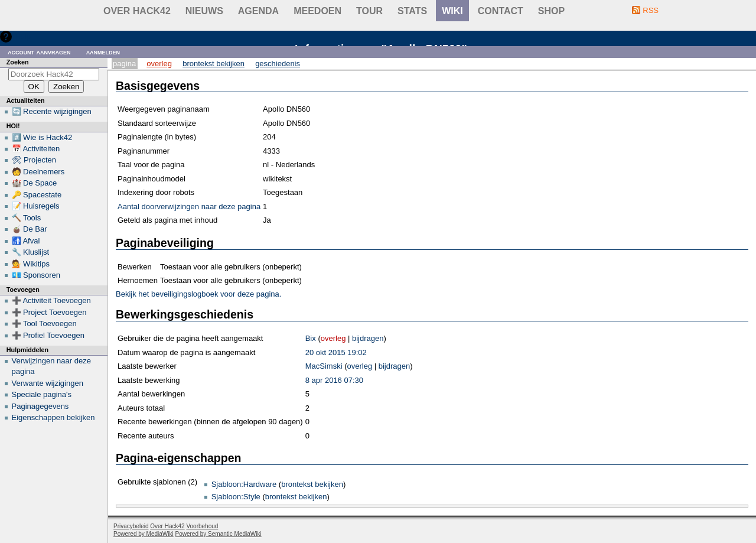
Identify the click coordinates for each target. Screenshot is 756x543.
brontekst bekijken (312, 484)
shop (551, 11)
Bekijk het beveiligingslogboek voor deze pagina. (198, 294)
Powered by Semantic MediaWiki (219, 534)
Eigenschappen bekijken (53, 417)
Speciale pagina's (42, 394)
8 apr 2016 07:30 (334, 380)
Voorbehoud (202, 526)
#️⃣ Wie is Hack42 (42, 137)
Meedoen (317, 11)
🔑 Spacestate (37, 195)
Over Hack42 (137, 11)
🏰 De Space (35, 183)
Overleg (159, 64)
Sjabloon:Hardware (244, 484)
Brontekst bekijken (214, 64)
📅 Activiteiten (36, 149)
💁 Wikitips (31, 264)
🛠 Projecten (34, 160)
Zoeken (18, 62)
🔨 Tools (27, 218)
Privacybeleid (131, 526)
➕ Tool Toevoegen (44, 323)
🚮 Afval (26, 241)
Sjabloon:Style (236, 497)
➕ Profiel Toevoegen (48, 335)
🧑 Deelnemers (38, 172)
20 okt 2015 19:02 (336, 352)
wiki (452, 11)
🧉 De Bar (30, 229)
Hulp (23, 36)
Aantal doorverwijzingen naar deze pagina (189, 207)
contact (501, 11)
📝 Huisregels (36, 206)
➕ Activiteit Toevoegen (51, 300)
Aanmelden (103, 52)
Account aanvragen (39, 52)
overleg (333, 338)
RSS (651, 10)
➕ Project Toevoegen (49, 312)
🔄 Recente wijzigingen (52, 111)
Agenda (258, 11)
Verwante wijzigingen (48, 383)
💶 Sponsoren (36, 275)
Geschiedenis (278, 64)
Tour (369, 11)
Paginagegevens (40, 406)
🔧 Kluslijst (31, 252)
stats (412, 11)
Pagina (124, 64)
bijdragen (368, 338)
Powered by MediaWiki (144, 534)
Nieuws (204, 11)
